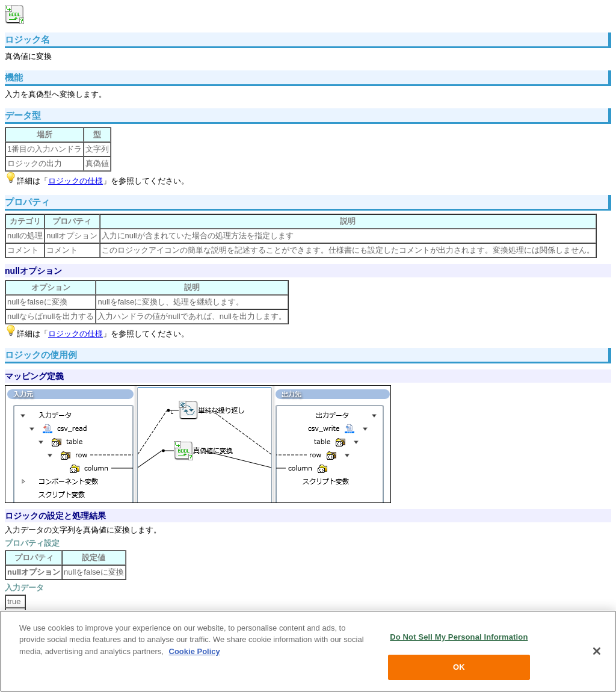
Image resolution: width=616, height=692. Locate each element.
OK (459, 667)
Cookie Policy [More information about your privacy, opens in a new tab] (195, 651)
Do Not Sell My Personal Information (459, 637)
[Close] (597, 651)
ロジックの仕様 (75, 181)
